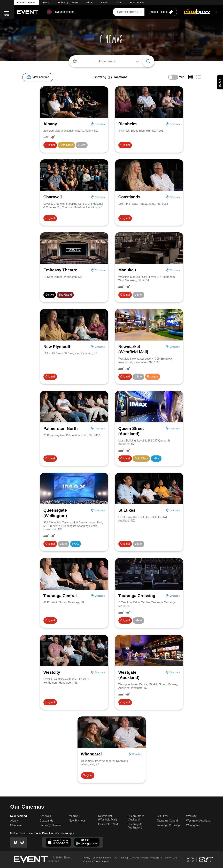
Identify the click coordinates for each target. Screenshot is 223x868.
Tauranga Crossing (168, 825)
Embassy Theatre (50, 825)
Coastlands (46, 821)
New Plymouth (78, 821)
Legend (105, 861)
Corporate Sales (91, 861)
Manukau (74, 816)
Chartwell (45, 816)
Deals (105, 3)
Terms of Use (170, 858)
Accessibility (156, 858)
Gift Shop (124, 858)
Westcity (191, 816)
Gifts (119, 3)
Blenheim (16, 825)
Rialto (90, 3)
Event (26, 3)
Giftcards (134, 858)
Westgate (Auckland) (199, 821)
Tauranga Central (167, 821)
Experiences (137, 3)
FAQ (115, 858)
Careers (144, 858)
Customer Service (102, 858)
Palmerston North (109, 824)
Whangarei (193, 825)
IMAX (46, 3)
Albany (14, 821)
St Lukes (162, 816)
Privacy (86, 858)
